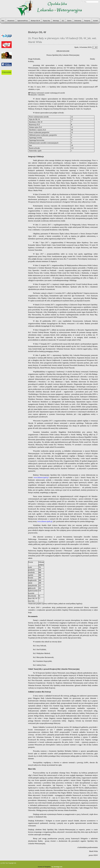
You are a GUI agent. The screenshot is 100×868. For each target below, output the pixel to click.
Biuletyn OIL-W (35, 21)
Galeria (69, 21)
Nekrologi (56, 21)
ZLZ (63, 21)
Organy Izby (46, 21)
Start (3, 21)
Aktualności (11, 21)
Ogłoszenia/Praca (23, 21)
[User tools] (95, 47)
